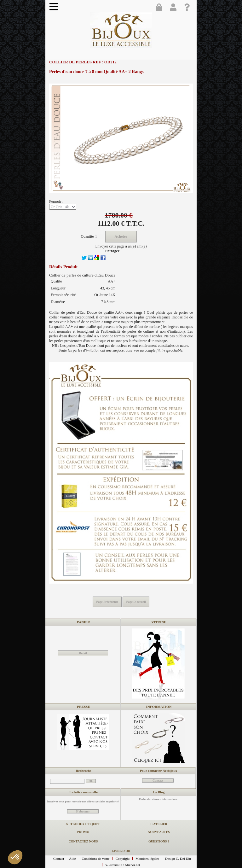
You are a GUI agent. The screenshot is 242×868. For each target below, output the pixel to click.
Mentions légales (147, 859)
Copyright (123, 859)
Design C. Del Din (178, 859)
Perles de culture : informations (158, 799)
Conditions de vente (96, 859)
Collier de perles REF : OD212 (83, 62)
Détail (83, 653)
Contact (59, 859)
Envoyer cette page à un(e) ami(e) (121, 246)
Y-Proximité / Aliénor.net (123, 865)
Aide (72, 859)
